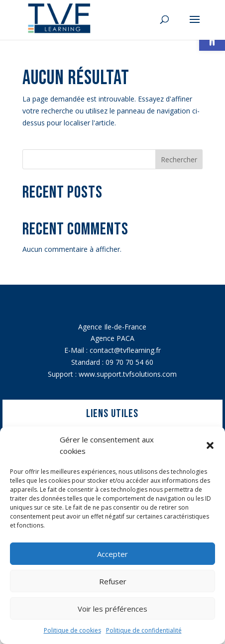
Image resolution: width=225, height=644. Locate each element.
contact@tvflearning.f (124, 350)
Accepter (112, 554)
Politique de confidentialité (144, 630)
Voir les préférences (112, 609)
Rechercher (179, 160)
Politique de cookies (72, 630)
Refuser (113, 581)
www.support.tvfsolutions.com (128, 374)
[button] (210, 445)
